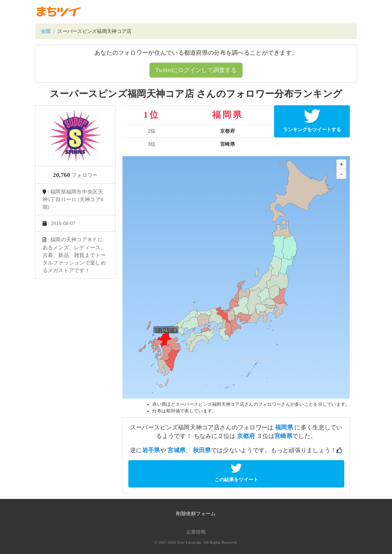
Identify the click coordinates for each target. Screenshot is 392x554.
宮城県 (176, 450)
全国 (46, 31)
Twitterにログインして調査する (196, 70)
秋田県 (202, 450)
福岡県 (284, 427)
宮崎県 (283, 436)
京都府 (246, 436)
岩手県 (151, 450)
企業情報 (196, 532)
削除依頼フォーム (196, 514)
